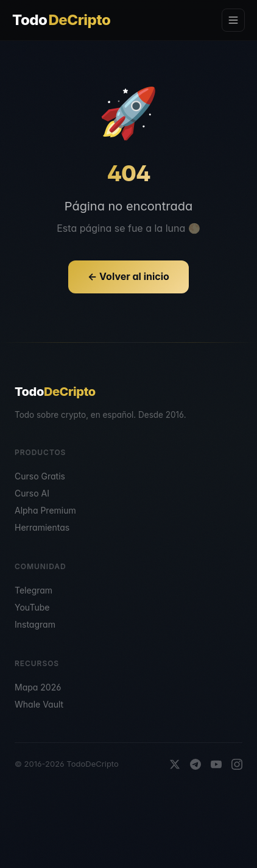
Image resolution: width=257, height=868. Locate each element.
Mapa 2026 (38, 687)
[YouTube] (216, 764)
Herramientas (42, 527)
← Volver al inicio (128, 276)
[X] (175, 764)
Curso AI (32, 493)
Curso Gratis (40, 476)
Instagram (35, 624)
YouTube (32, 607)
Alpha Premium (45, 510)
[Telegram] (195, 764)
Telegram (33, 590)
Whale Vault (39, 704)
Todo (61, 20)
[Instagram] (237, 764)
